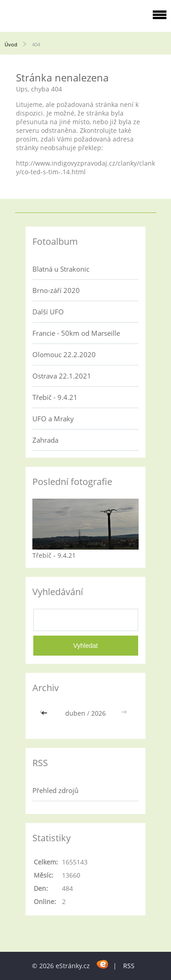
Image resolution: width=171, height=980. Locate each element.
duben (75, 713)
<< (45, 713)
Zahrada (45, 440)
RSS (129, 966)
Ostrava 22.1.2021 (62, 376)
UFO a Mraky (53, 419)
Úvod (11, 44)
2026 (98, 713)
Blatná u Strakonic (61, 269)
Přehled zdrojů (55, 790)
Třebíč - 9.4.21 (55, 397)
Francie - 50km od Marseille (76, 333)
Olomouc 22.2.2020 (64, 354)
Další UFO (48, 312)
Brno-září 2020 (56, 290)
